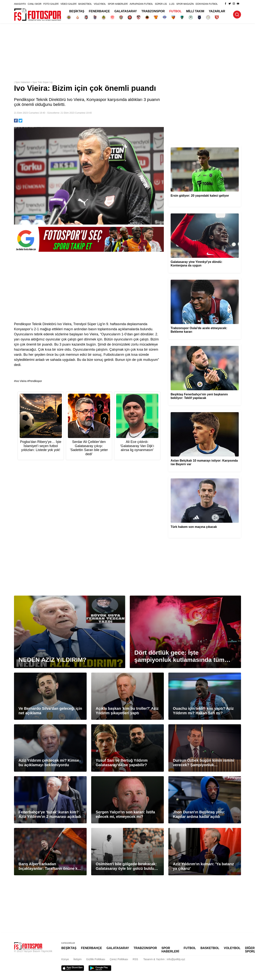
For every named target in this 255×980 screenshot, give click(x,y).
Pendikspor (35, 381)
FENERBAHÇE (99, 11)
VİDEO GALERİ (69, 4)
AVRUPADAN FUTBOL (141, 4)
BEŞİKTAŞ (77, 11)
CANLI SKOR (35, 4)
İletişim (78, 959)
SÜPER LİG (161, 4)
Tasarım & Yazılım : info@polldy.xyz (164, 959)
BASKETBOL (85, 4)
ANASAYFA (20, 4)
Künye (65, 959)
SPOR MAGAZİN (185, 4)
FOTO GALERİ (51, 4)
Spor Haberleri (22, 82)
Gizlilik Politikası (96, 959)
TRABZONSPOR (153, 11)
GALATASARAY (126, 11)
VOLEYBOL (100, 4)
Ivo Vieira (21, 381)
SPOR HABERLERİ (118, 4)
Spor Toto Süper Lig (43, 82)
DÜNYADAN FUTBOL (207, 4)
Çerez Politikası (119, 959)
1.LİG (172, 4)
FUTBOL (175, 11)
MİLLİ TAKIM (195, 11)
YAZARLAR (217, 11)
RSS (135, 959)
